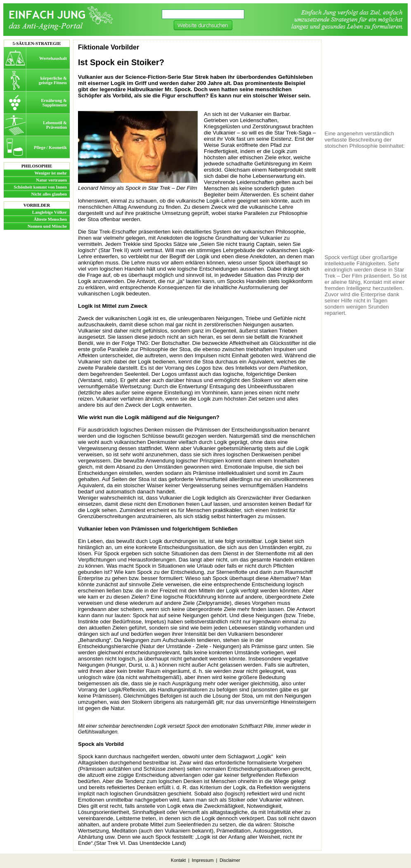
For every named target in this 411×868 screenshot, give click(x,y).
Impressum (203, 860)
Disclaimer (230, 860)
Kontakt (178, 860)
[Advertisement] (366, 83)
